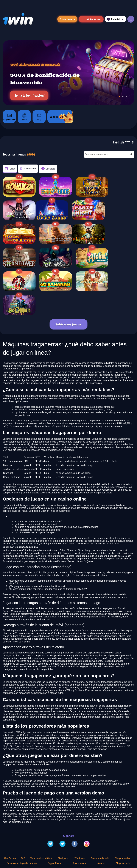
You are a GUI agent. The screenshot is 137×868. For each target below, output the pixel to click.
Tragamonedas (9, 117)
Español (115, 19)
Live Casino (10, 858)
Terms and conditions (41, 858)
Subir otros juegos (68, 324)
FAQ (39, 117)
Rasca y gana (80, 863)
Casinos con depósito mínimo (22, 863)
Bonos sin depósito (100, 858)
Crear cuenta (67, 19)
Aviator (101, 863)
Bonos (24, 117)
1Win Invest (79, 858)
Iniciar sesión (91, 19)
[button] (119, 97)
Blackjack (63, 858)
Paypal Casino (55, 863)
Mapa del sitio (123, 863)
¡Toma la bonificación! (29, 95)
